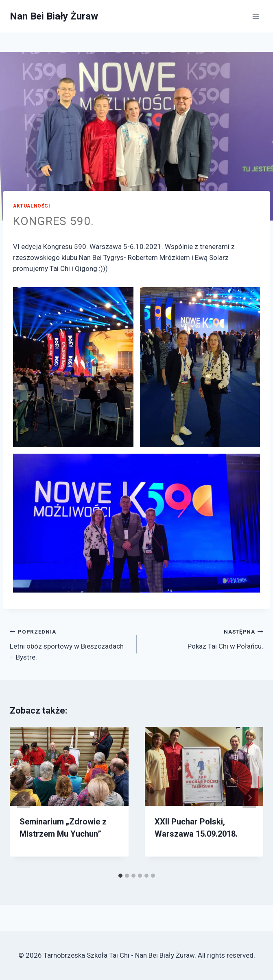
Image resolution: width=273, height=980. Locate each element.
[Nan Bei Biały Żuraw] (54, 16)
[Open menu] (256, 16)
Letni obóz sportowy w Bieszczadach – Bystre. (70, 644)
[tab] (120, 876)
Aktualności (32, 206)
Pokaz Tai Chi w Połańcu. (204, 638)
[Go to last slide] (24, 798)
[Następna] (249, 798)
